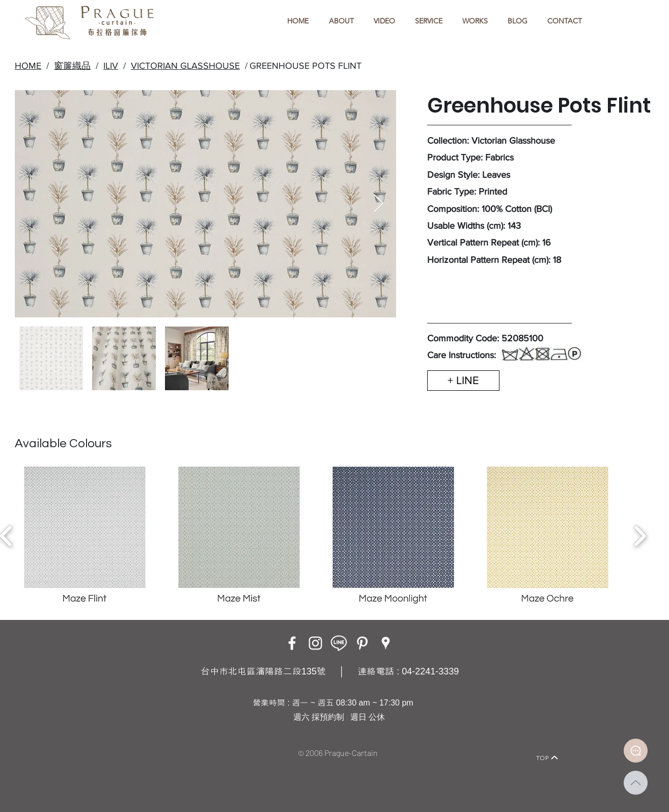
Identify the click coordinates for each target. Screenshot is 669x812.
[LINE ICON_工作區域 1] (339, 643)
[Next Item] (379, 204)
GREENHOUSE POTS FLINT (305, 66)
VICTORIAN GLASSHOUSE (185, 66)
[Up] (636, 783)
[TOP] (547, 757)
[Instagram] (315, 643)
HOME (28, 66)
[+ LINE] (463, 381)
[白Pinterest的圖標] (362, 643)
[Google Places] (386, 643)
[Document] (636, 751)
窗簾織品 (72, 66)
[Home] (113, 743)
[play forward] (640, 536)
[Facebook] (292, 643)
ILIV (111, 66)
